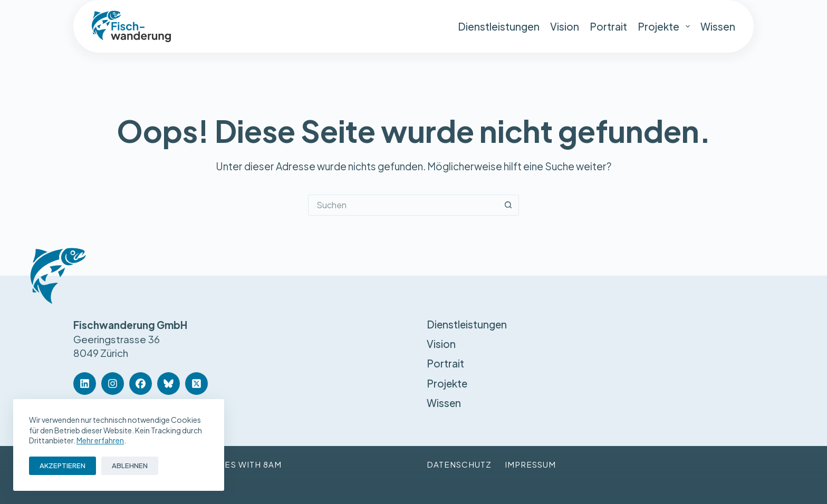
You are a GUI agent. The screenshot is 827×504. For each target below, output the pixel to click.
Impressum (531, 464)
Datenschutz (459, 464)
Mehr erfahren (100, 440)
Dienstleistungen (499, 26)
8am (272, 464)
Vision (565, 26)
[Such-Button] (508, 205)
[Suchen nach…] (403, 205)
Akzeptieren (62, 466)
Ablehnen (130, 466)
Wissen (718, 26)
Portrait (608, 26)
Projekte (664, 26)
